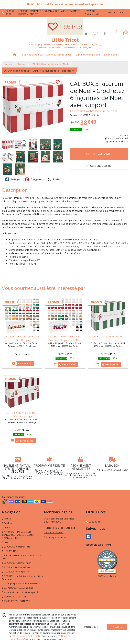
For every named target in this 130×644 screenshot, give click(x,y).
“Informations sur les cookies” (28, 636)
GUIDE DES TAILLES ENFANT (16, 601)
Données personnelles (55, 537)
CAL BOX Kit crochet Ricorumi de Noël (50, 64)
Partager (13, 179)
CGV (5, 542)
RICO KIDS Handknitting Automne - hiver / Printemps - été (23, 578)
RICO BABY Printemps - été (16, 572)
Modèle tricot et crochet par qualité (20, 592)
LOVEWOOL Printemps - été (16, 547)
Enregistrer (34, 179)
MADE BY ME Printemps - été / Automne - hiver (22, 557)
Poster (54, 179)
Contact (123, 13)
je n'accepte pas (90, 627)
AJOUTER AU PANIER (99, 154)
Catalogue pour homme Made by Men (21, 584)
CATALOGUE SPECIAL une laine (18, 588)
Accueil (9, 64)
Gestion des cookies (54, 533)
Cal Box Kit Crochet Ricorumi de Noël (93, 111)
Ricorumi (22, 64)
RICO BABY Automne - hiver (16, 567)
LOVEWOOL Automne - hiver (16, 563)
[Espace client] (105, 33)
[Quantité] (76, 139)
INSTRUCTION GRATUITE (15, 597)
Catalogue (8, 523)
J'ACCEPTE (117, 627)
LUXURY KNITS (10, 551)
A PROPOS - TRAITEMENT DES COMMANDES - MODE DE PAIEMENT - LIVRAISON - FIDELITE (19, 535)
